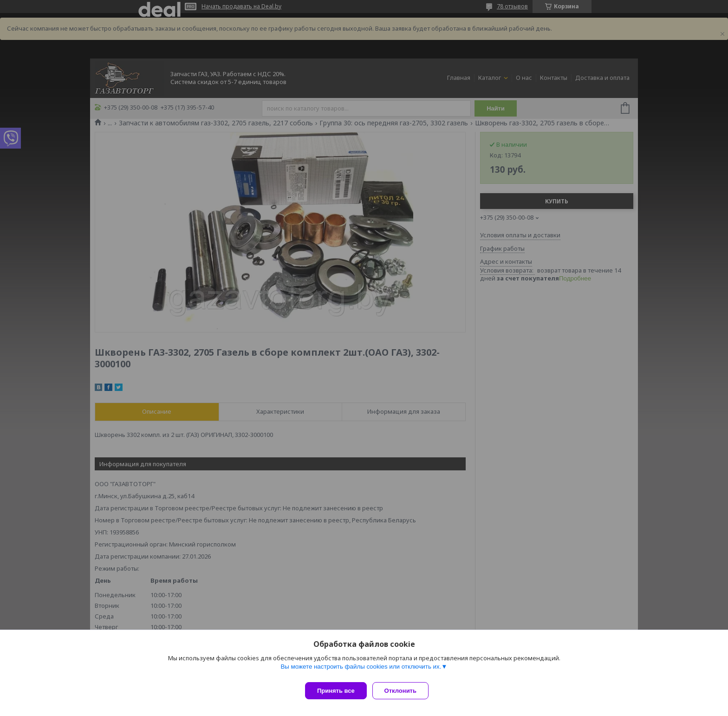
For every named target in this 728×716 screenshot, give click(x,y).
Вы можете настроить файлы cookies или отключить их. (361, 670)
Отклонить (404, 691)
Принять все (336, 691)
